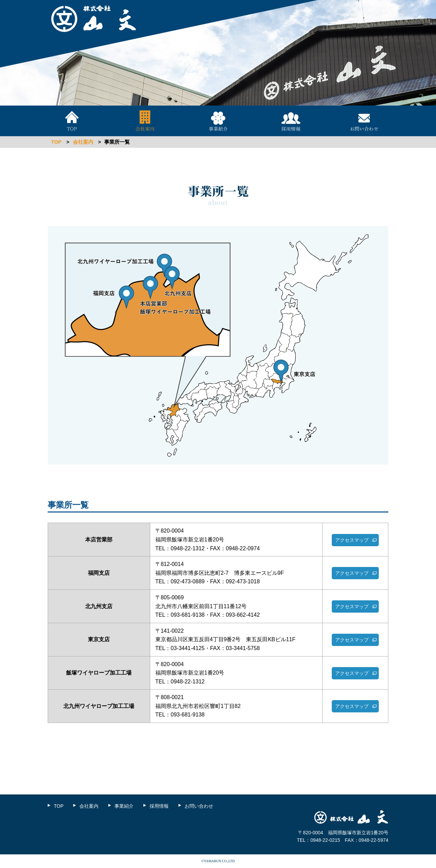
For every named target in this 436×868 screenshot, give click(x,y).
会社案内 (145, 121)
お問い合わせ (364, 121)
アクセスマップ (352, 540)
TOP (72, 121)
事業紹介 (218, 121)
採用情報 (291, 121)
